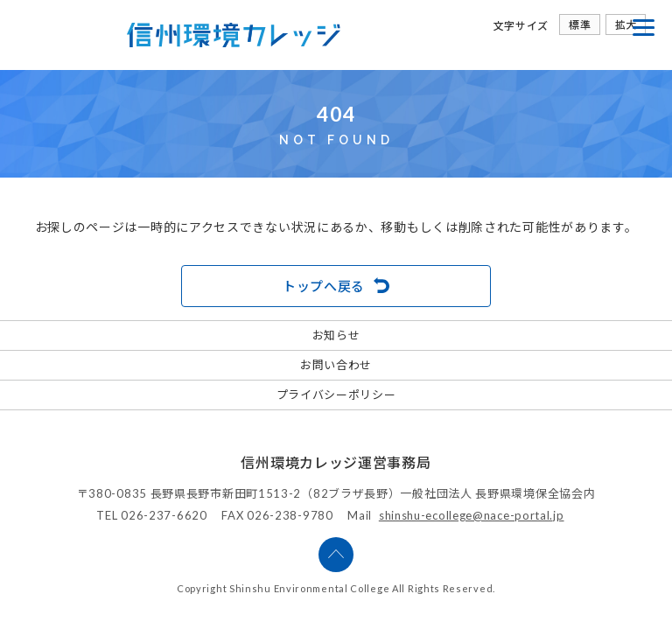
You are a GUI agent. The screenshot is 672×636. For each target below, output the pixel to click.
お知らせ (336, 335)
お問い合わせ (336, 365)
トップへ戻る (324, 286)
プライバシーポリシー (336, 395)
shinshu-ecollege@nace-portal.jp (472, 515)
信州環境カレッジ (234, 35)
